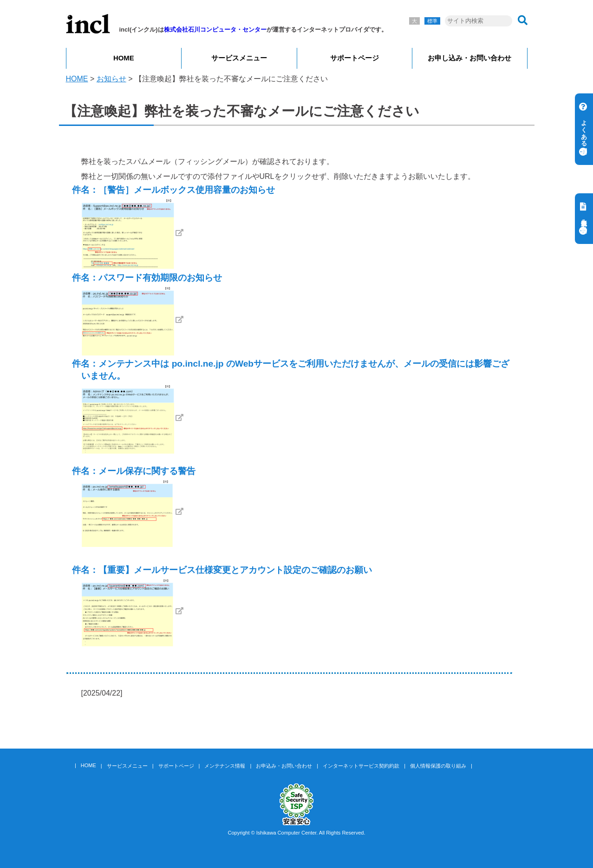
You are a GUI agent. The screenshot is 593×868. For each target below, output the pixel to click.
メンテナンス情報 (225, 766)
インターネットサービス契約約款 (361, 766)
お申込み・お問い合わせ (284, 766)
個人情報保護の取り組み (438, 766)
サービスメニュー (239, 58)
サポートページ (355, 58)
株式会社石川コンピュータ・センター (215, 30)
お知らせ (111, 79)
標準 (432, 21)
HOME (124, 58)
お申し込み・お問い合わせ (469, 58)
